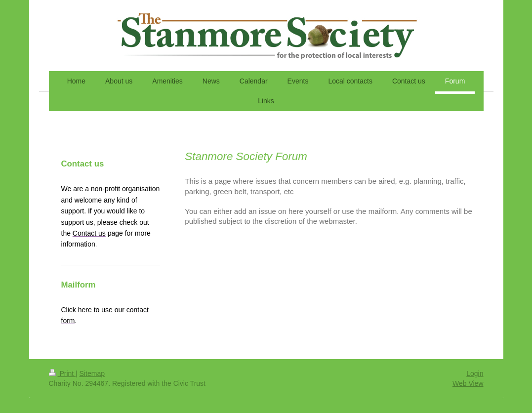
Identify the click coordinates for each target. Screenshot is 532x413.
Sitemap (92, 373)
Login (475, 373)
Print (62, 373)
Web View (468, 383)
